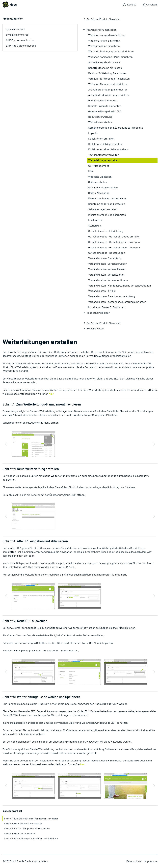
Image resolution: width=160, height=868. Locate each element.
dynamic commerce (17, 35)
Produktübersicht (13, 18)
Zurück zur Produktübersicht (103, 19)
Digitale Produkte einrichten (105, 106)
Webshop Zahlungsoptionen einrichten (111, 51)
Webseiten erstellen (100, 122)
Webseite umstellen (100, 177)
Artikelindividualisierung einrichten (109, 95)
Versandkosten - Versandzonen (106, 275)
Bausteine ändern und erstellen (107, 204)
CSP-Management (99, 166)
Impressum (151, 861)
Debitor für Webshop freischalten (108, 73)
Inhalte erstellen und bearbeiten (107, 215)
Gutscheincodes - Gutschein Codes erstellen (114, 236)
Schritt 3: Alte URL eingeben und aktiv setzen (27, 828)
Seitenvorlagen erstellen (103, 209)
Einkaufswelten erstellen (103, 187)
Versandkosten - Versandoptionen (108, 280)
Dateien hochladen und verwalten (108, 198)
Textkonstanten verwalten (104, 155)
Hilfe (91, 171)
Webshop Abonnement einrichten (108, 84)
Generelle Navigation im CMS (105, 111)
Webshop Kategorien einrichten (107, 35)
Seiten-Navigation (99, 193)
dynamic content (16, 29)
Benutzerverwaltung (100, 117)
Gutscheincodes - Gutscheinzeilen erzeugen (114, 242)
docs (10, 5)
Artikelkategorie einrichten (104, 62)
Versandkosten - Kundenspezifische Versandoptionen (120, 285)
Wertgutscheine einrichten (104, 46)
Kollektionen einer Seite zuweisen (108, 149)
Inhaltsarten (95, 220)
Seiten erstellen (98, 182)
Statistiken (95, 225)
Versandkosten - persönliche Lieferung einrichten (117, 302)
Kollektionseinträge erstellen (105, 144)
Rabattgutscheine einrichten (105, 68)
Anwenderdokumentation (102, 30)
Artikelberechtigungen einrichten (108, 89)
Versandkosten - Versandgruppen (108, 264)
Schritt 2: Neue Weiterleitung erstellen (23, 824)
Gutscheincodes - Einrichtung (106, 231)
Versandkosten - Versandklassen (107, 269)
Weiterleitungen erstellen (103, 160)
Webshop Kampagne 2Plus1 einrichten (110, 57)
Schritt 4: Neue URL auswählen (20, 833)
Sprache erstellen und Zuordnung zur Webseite (116, 128)
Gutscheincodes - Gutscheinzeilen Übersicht (114, 247)
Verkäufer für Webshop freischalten (109, 78)
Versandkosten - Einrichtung (105, 258)
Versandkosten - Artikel (102, 291)
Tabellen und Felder (98, 313)
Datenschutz (134, 861)
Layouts (93, 133)
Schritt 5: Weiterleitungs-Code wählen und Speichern (31, 838)
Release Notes (95, 328)
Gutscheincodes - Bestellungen (107, 253)
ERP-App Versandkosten (20, 40)
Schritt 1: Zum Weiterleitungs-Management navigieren (31, 819)
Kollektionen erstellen (101, 138)
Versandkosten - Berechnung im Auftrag (112, 296)
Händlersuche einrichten (103, 100)
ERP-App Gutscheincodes (21, 45)
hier (51, 394)
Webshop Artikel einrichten (104, 41)
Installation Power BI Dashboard (107, 307)
